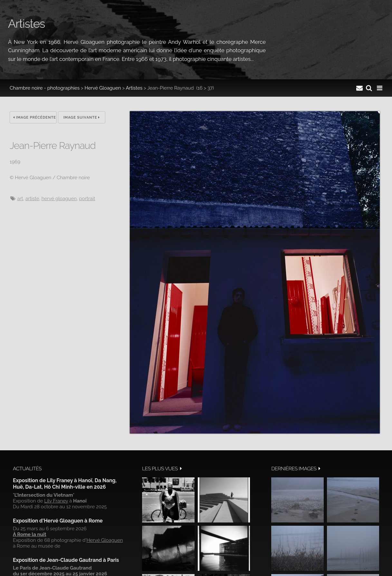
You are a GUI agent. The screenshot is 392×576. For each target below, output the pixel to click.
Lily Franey (56, 501)
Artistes (134, 88)
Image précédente (35, 117)
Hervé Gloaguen (103, 88)
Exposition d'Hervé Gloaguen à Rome (58, 521)
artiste (32, 199)
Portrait (87, 199)
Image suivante (82, 117)
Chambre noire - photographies (45, 88)
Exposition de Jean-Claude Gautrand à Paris (66, 560)
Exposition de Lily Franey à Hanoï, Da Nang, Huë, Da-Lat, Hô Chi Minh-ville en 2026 (65, 484)
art (20, 199)
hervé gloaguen (59, 199)
